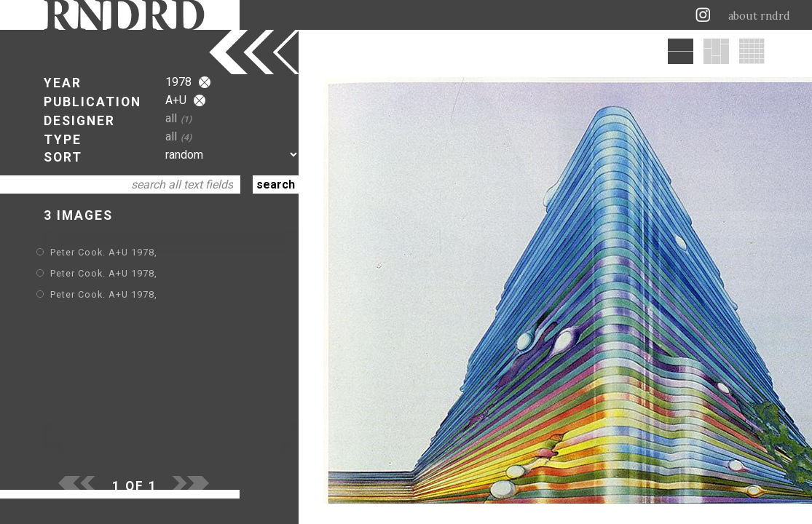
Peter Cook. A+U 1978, (104, 252)
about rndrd (759, 16)
